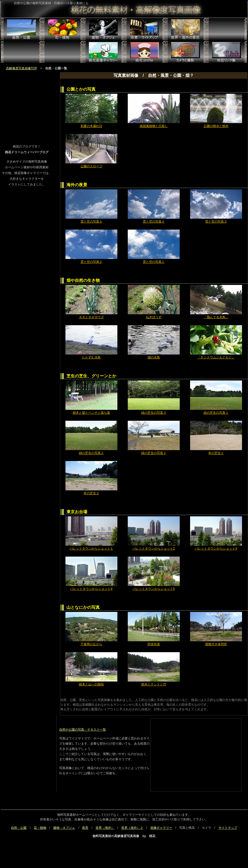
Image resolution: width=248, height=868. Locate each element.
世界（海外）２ (132, 828)
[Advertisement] (27, 102)
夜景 (85, 828)
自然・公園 (19, 828)
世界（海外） (105, 828)
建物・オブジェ (64, 828)
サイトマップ (228, 828)
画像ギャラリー (161, 828)
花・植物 (40, 828)
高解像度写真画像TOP (22, 68)
